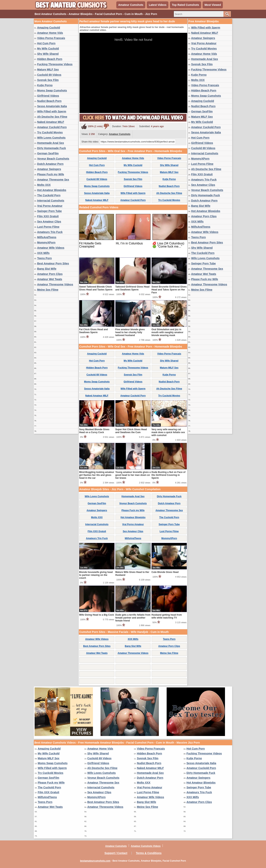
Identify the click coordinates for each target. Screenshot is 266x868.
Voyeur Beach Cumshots (53, 159)
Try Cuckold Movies (50, 132)
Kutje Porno (45, 85)
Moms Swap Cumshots (52, 90)
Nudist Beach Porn (49, 101)
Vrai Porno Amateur (50, 206)
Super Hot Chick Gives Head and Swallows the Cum (131, 431)
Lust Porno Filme (48, 227)
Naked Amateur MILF (51, 122)
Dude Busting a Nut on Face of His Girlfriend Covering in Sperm (168, 475)
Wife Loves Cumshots (51, 138)
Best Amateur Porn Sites (53, 263)
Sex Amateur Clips (49, 222)
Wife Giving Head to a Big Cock (97, 615)
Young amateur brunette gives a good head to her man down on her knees (133, 475)
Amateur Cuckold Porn (52, 127)
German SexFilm (48, 153)
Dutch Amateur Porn (50, 164)
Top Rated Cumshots (185, 5)
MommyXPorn (46, 242)
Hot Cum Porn (46, 43)
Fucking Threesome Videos (55, 64)
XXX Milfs (43, 253)
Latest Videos (158, 5)
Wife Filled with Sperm (52, 111)
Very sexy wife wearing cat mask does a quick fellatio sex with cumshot (168, 432)
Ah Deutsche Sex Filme (52, 117)
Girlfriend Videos (48, 96)
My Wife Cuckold (48, 49)
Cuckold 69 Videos (49, 75)
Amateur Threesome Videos (55, 284)
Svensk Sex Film (48, 80)
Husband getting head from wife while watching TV (167, 616)
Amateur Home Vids (50, 33)
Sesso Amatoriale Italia (52, 106)
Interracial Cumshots (51, 201)
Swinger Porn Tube (49, 211)
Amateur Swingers (49, 169)
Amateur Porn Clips (50, 274)
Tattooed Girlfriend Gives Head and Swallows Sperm (132, 288)
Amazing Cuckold (49, 28)
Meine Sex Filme (48, 290)
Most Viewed (213, 5)
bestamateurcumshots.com (95, 861)
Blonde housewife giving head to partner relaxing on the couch (96, 575)
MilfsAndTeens (47, 237)
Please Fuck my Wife (51, 174)
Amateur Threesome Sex (53, 180)
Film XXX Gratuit (48, 216)
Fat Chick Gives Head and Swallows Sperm (93, 331)
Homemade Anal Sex (51, 143)
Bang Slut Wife (47, 269)
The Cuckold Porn (49, 195)
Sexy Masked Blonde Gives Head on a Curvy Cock (94, 431)
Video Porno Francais (51, 38)
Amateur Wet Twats (50, 279)
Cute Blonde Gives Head (165, 572)
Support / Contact (116, 853)
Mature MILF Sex (48, 70)
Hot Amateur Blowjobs (52, 190)
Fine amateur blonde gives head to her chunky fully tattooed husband (130, 332)
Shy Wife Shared (48, 54)
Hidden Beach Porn (50, 59)
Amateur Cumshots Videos (146, 846)
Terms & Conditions (149, 853)
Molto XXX (44, 185)
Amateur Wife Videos (51, 248)
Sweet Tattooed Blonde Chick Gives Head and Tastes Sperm (96, 288)
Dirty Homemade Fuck (52, 148)
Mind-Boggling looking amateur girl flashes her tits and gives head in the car (97, 475)
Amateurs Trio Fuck (50, 232)
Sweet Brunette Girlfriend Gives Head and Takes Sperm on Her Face (169, 290)
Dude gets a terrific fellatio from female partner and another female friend (133, 618)
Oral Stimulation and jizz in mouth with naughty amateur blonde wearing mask (167, 332)
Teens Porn (44, 258)
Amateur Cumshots (131, 5)
